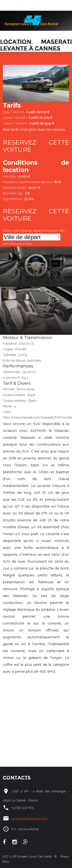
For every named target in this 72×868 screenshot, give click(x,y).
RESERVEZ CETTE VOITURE (36, 146)
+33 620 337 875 (22, 808)
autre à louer (17, 244)
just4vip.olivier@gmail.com (29, 818)
